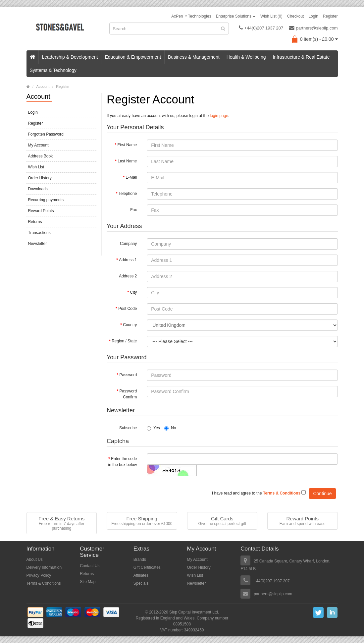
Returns (35, 222)
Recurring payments (46, 200)
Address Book (41, 156)
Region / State (124, 341)
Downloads (38, 189)
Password (128, 375)
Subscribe (128, 428)
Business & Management (194, 57)
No (170, 428)
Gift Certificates (147, 567)
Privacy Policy (39, 575)
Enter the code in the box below (123, 462)
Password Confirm (128, 394)
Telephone (128, 194)
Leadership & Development (70, 57)
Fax (133, 210)
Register (330, 16)
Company (128, 244)
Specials (141, 583)
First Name (127, 145)
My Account (38, 145)
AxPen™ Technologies (191, 16)
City (134, 292)
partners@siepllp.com (313, 28)
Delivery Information (44, 567)
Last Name (127, 161)
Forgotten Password (46, 134)
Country (130, 325)
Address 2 (128, 276)
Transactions (39, 233)
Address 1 (128, 260)
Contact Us (90, 566)
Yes (153, 428)
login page (219, 116)
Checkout (296, 16)
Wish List (36, 167)
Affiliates (141, 575)
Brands (140, 559)
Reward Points (41, 211)
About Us (35, 559)
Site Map (88, 582)
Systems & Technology (53, 70)
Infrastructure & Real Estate (301, 57)
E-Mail (131, 177)
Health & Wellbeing (246, 57)
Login (313, 16)
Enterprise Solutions (236, 16)
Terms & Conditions (44, 583)
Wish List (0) (271, 16)
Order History (40, 178)
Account (43, 87)
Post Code (128, 309)
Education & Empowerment (133, 57)
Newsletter (38, 244)
